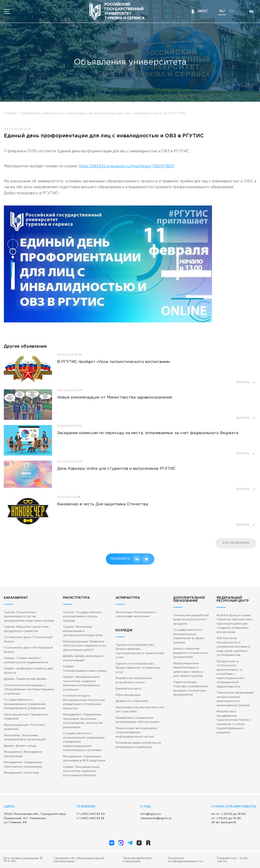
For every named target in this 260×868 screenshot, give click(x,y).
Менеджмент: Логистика (21, 773)
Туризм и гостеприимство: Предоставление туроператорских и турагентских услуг (140, 651)
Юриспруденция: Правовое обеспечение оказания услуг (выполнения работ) (85, 646)
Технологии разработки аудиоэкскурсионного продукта (191, 620)
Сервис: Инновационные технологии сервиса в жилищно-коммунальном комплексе (81, 683)
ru (222, 11)
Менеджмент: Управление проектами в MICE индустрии (84, 759)
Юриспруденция (128, 695)
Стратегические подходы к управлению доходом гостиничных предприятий (191, 689)
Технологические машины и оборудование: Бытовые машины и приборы (29, 690)
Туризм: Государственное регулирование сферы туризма (82, 617)
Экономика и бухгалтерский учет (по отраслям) (140, 710)
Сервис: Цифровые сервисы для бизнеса (28, 671)
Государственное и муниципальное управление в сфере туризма (189, 636)
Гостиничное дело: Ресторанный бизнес (28, 650)
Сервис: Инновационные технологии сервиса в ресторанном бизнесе (81, 771)
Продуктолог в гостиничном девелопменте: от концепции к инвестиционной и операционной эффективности (230, 674)
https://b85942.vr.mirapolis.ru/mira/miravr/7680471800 (127, 166)
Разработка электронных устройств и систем (134, 680)
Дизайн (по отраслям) (132, 701)
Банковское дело (128, 689)
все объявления (236, 543)
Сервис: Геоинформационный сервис (85, 669)
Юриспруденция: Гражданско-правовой (26, 717)
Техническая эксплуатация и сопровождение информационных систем (136, 733)
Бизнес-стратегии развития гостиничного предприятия (191, 653)
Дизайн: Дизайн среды (20, 746)
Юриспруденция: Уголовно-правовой (25, 727)
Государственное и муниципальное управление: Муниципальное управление (25, 704)
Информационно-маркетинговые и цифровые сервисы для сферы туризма (188, 670)
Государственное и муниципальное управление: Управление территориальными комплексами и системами (84, 742)
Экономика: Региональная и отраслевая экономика (136, 615)
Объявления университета (42, 113)
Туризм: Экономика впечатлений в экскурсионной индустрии (83, 631)
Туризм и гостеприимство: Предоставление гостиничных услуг (138, 668)
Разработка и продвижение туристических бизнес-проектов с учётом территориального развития (234, 722)
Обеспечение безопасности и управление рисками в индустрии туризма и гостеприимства (233, 647)
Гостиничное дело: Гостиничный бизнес (28, 639)
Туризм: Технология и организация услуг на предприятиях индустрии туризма (29, 617)
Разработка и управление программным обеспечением (137, 720)
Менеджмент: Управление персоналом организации (23, 765)
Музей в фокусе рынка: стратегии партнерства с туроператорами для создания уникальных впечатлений (235, 624)
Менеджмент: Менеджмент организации (23, 754)
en (232, 11)
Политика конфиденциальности (185, 860)
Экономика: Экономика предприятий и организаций (25, 738)
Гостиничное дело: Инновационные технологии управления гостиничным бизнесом (84, 702)
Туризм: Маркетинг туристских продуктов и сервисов (26, 629)
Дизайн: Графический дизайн (25, 679)
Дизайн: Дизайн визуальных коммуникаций (83, 658)
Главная (10, 113)
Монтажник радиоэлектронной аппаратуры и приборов (138, 745)
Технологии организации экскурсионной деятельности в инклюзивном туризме (235, 699)
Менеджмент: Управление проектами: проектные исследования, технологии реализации (83, 721)
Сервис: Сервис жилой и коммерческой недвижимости (26, 660)
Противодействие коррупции (137, 860)
